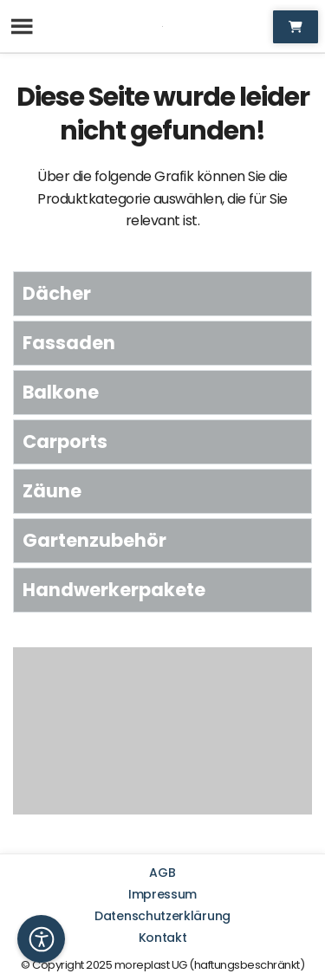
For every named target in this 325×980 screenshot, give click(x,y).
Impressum (162, 894)
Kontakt (163, 938)
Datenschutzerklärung (162, 916)
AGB (162, 873)
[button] (41, 939)
